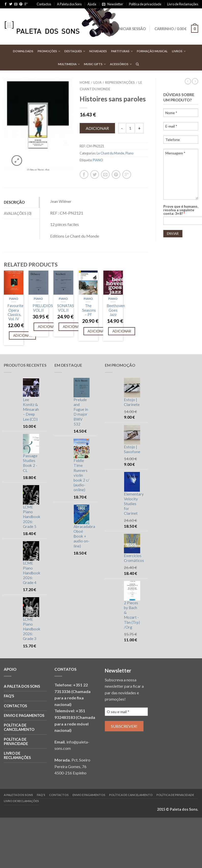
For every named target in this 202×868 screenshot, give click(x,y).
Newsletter (115, 4)
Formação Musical (152, 51)
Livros (177, 51)
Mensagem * (181, 174)
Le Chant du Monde (110, 153)
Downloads (23, 51)
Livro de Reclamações (183, 4)
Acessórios (119, 64)
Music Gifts (93, 64)
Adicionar (97, 128)
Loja (97, 82)
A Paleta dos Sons (69, 4)
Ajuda (92, 4)
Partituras (120, 51)
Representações (120, 82)
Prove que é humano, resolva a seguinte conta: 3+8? (181, 210)
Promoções (47, 51)
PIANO (98, 160)
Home (85, 82)
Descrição (14, 202)
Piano (129, 153)
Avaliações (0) (18, 213)
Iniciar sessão (132, 29)
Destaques (73, 51)
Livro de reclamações (17, 755)
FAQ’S (9, 696)
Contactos (44, 4)
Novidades (98, 51)
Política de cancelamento (19, 727)
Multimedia (67, 64)
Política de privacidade (145, 4)
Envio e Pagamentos (24, 715)
